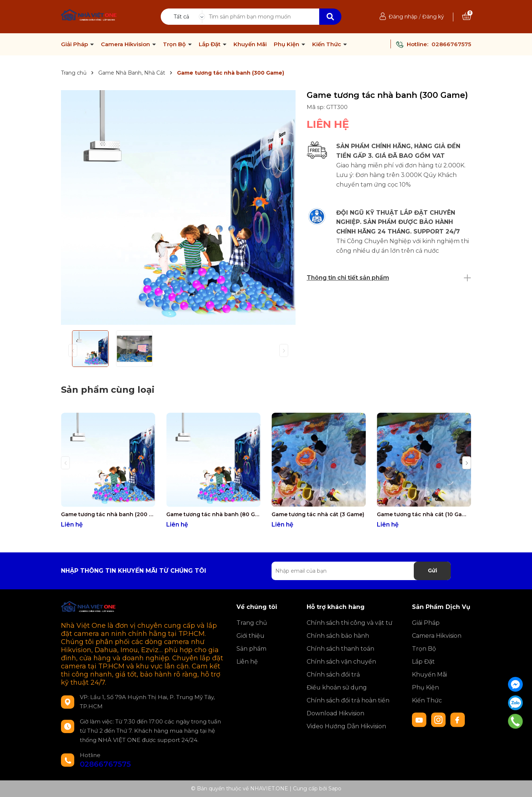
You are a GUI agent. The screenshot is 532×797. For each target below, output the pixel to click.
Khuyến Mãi (250, 44)
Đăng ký (433, 17)
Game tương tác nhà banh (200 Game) (108, 514)
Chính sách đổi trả (333, 675)
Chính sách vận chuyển (341, 662)
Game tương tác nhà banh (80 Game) (213, 514)
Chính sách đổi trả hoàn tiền (348, 700)
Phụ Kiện (287, 44)
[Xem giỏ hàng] (467, 17)
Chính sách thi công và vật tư (349, 623)
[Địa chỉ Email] (361, 571)
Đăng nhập (403, 17)
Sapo (335, 789)
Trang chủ (252, 623)
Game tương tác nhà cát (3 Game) (318, 514)
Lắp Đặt (210, 44)
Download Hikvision (335, 713)
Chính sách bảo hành (338, 636)
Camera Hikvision (126, 44)
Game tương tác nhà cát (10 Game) (424, 514)
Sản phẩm (251, 649)
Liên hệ (247, 662)
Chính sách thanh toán (340, 649)
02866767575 (451, 44)
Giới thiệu (250, 636)
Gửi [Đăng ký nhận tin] (432, 570)
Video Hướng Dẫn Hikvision (346, 726)
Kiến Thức (327, 44)
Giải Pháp (75, 44)
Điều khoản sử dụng (337, 687)
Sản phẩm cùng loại (108, 390)
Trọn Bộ (175, 44)
